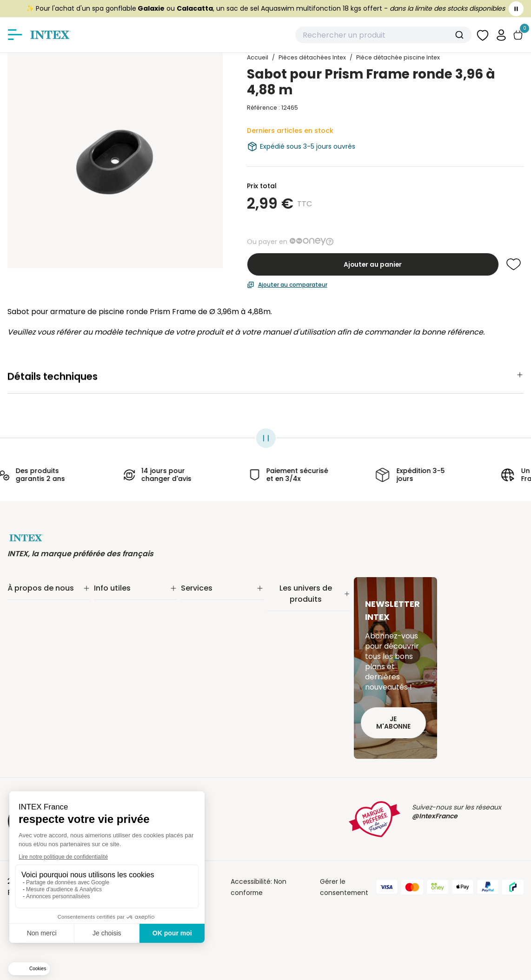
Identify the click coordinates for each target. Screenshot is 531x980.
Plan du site (113, 703)
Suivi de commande (126, 597)
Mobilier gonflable (296, 703)
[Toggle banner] (516, 9)
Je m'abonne (393, 723)
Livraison (108, 609)
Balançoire (284, 691)
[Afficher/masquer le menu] (15, 35)
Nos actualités (30, 621)
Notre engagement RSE (45, 609)
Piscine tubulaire (294, 607)
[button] (501, 35)
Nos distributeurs (208, 621)
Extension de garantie (216, 609)
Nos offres (24, 633)
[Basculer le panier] (518, 35)
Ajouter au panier (373, 264)
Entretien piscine (294, 631)
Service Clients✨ (209, 597)
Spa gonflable (290, 666)
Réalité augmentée (212, 633)
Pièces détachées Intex (305, 715)
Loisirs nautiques (294, 678)
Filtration (281, 619)
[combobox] (383, 35)
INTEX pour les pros (211, 645)
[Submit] (461, 35)
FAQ (187, 657)
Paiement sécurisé (124, 621)
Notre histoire (29, 597)
